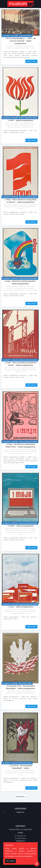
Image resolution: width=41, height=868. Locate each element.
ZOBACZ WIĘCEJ (31, 61)
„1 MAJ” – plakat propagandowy (20, 120)
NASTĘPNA (21, 797)
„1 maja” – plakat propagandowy (20, 607)
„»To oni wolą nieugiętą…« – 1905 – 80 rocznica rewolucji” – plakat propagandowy (20, 41)
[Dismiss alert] (10, 861)
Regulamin (20, 812)
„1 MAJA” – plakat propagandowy (20, 526)
